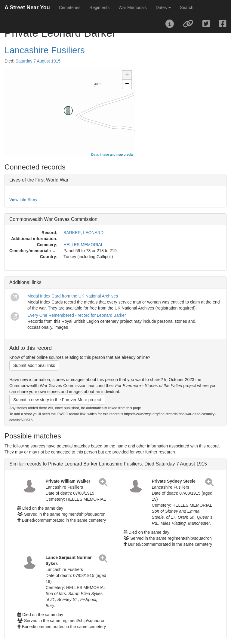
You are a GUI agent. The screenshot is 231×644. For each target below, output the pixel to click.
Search (186, 8)
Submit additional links (34, 365)
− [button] (127, 84)
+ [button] (127, 75)
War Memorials (133, 8)
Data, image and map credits (112, 154)
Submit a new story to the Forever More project (57, 400)
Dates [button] (163, 8)
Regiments (99, 8)
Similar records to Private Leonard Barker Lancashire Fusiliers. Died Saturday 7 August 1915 (108, 464)
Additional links (25, 282)
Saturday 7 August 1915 (38, 61)
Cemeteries (70, 8)
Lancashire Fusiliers (45, 50)
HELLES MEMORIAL (83, 245)
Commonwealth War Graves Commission (53, 219)
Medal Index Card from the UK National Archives (73, 296)
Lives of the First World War (39, 180)
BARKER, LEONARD (83, 233)
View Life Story (23, 200)
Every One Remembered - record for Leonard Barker (77, 315)
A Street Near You (27, 8)
